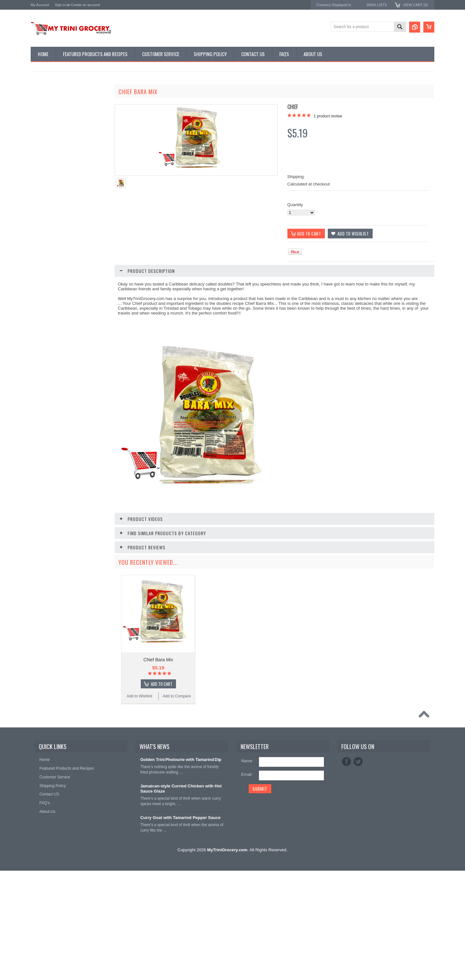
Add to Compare (89, 299)
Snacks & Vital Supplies (55, 158)
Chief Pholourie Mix (69, 390)
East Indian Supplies (52, 126)
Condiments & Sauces (53, 169)
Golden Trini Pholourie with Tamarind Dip (181, 869)
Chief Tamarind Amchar (69, 279)
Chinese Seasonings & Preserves (63, 137)
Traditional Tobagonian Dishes (60, 148)
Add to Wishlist (50, 299)
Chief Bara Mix (158, 659)
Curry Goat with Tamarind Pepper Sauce (180, 927)
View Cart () (415, 5)
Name (247, 870)
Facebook (346, 871)
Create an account (85, 5)
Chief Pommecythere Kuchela (69, 773)
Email (247, 884)
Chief (293, 107)
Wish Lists (377, 5)
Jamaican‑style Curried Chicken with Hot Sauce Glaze (181, 898)
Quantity (295, 205)
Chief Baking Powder (70, 517)
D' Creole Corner (49, 115)
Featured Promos (49, 104)
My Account (40, 5)
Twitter (358, 871)
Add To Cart (73, 414)
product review (328, 116)
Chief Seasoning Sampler (70, 645)
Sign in (60, 5)
